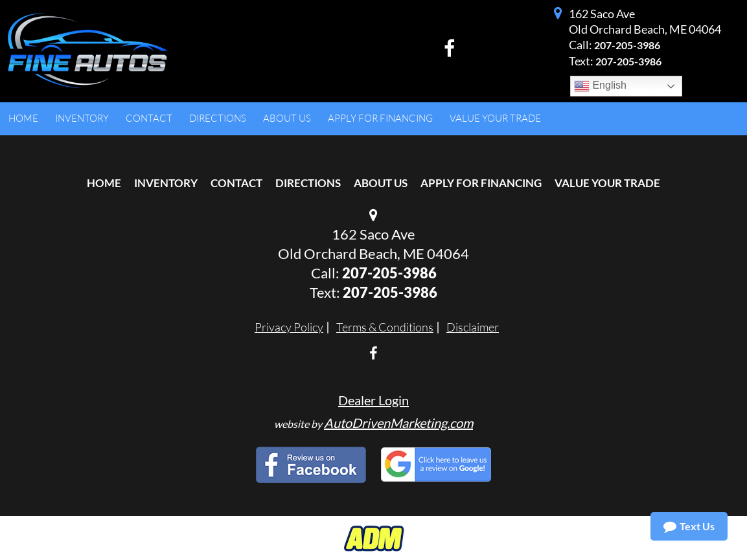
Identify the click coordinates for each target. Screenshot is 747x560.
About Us (381, 183)
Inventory (166, 183)
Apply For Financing (481, 183)
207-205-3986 (627, 45)
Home (104, 183)
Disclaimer (473, 327)
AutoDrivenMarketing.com (398, 423)
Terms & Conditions (385, 327)
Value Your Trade (607, 183)
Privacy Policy (289, 327)
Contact (236, 183)
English (600, 86)
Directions (308, 183)
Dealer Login (374, 400)
